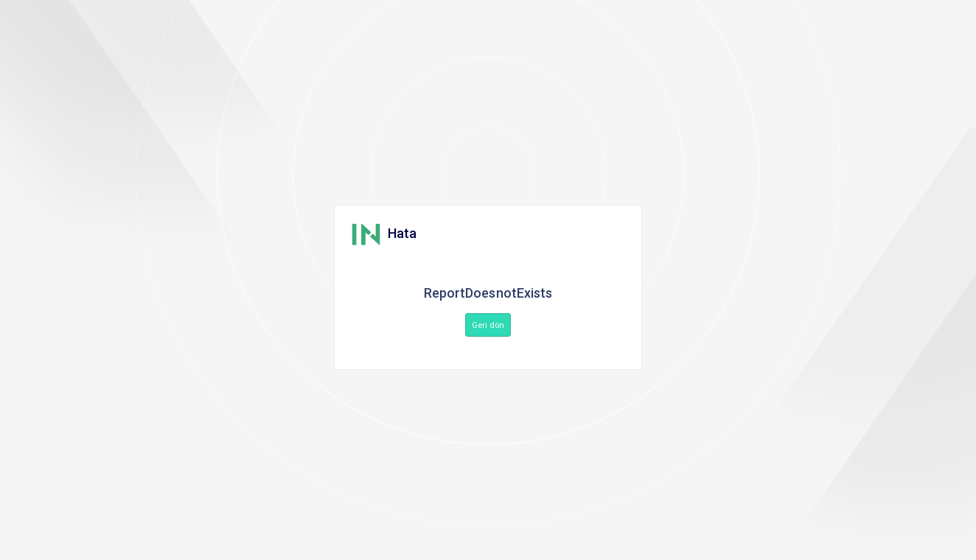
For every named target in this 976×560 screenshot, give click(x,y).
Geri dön (488, 325)
